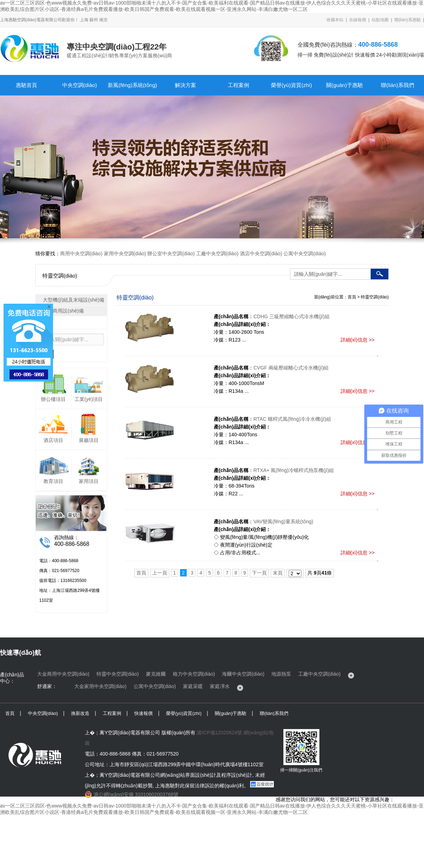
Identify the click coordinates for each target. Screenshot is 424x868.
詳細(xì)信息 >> (358, 340)
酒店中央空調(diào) (261, 254)
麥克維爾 (156, 674)
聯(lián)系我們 (397, 85)
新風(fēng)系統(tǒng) (132, 85)
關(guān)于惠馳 (344, 85)
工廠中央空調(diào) (217, 254)
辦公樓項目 (53, 399)
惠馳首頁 (26, 85)
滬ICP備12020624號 (219, 733)
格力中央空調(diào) (194, 674)
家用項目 (89, 481)
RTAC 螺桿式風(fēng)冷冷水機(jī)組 (292, 419)
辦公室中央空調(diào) (171, 254)
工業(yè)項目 (89, 399)
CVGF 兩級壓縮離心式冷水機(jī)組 (291, 368)
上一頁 (160, 573)
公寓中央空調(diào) (305, 254)
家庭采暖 (193, 686)
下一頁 (259, 573)
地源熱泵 (281, 674)
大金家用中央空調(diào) (100, 686)
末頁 (278, 573)
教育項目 (53, 481)
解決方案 (185, 85)
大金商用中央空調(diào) (63, 674)
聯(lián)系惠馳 (408, 20)
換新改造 (80, 713)
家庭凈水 (220, 686)
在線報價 (358, 20)
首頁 (141, 573)
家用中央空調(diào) (125, 254)
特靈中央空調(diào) (118, 674)
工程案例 (238, 85)
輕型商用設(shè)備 (63, 311)
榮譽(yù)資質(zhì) (291, 85)
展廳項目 (89, 440)
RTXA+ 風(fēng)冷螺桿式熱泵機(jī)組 (294, 470)
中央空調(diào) (79, 85)
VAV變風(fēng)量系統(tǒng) (283, 522)
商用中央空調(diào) (81, 254)
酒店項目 (53, 440)
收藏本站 (335, 20)
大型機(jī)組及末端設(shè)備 (73, 300)
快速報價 (143, 713)
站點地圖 (380, 20)
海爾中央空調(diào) (243, 674)
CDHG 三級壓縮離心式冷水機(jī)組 (291, 316)
